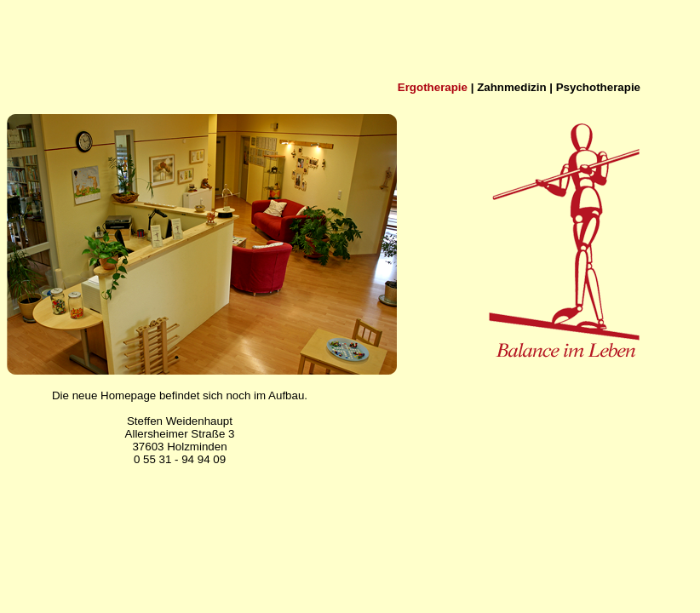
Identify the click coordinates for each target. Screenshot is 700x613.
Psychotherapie (598, 87)
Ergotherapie (433, 87)
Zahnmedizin (511, 87)
